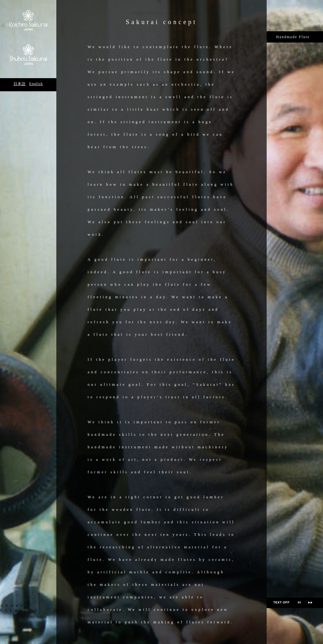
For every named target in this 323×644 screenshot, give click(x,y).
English (36, 84)
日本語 (20, 84)
